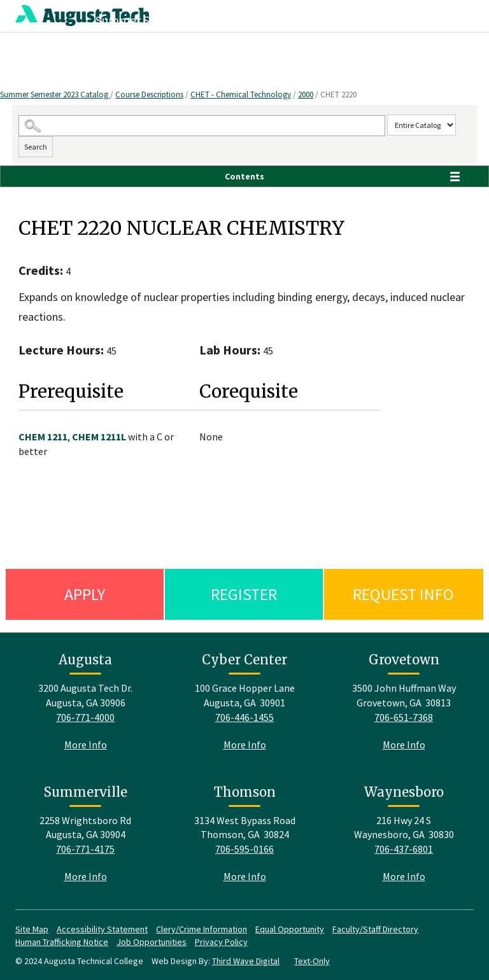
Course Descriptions (149, 94)
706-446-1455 (244, 717)
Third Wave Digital (246, 961)
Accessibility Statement (102, 929)
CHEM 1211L (99, 437)
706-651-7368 (404, 717)
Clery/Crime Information (202, 929)
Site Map (32, 929)
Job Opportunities (152, 942)
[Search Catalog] (202, 126)
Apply (85, 594)
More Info (86, 745)
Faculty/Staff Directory (375, 929)
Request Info (403, 594)
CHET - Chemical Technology (241, 94)
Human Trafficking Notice (62, 942)
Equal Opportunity (290, 929)
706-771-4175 (85, 849)
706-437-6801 (404, 849)
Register (244, 594)
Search (36, 147)
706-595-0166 (244, 849)
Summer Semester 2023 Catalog (55, 94)
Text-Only (312, 961)
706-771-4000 (85, 717)
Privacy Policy (221, 942)
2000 (306, 94)
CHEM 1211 (43, 437)
